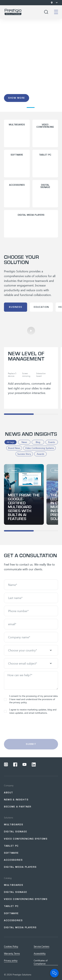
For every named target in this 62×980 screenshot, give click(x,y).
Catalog (8, 878)
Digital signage (15, 832)
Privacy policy (11, 960)
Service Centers (41, 946)
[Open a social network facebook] (15, 764)
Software (11, 853)
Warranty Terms (12, 953)
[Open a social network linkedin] (34, 764)
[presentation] (31, 729)
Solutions (9, 818)
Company (9, 785)
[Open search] (46, 12)
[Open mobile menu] (56, 12)
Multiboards (13, 825)
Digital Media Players (20, 867)
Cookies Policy (11, 946)
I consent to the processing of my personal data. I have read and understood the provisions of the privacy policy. (31, 699)
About (8, 793)
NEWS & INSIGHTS (16, 800)
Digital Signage (15, 892)
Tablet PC (11, 846)
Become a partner (18, 807)
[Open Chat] (54, 973)
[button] (8, 108)
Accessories (13, 860)
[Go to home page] (13, 12)
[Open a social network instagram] (6, 764)
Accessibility (40, 953)
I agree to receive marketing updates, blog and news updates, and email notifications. (30, 711)
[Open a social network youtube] (24, 764)
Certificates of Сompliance (41, 962)
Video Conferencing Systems (26, 839)
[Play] (31, 331)
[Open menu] (57, 3)
